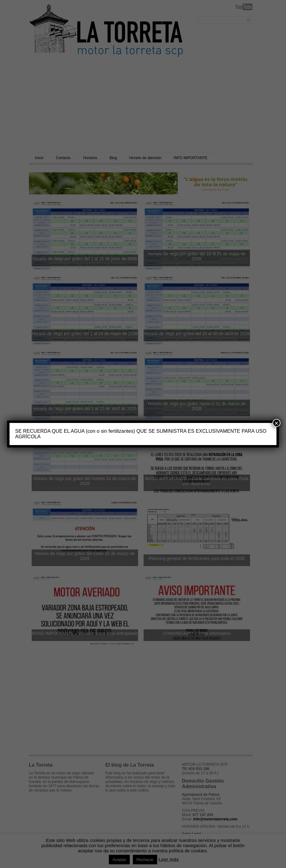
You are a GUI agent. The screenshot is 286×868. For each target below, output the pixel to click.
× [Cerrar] (276, 423)
